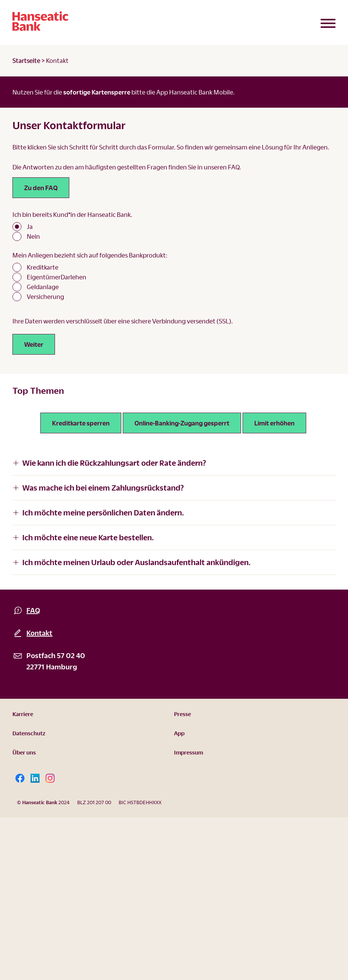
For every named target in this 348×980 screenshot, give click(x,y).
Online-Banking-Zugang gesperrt (182, 423)
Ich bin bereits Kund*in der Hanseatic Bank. (72, 214)
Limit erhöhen (274, 423)
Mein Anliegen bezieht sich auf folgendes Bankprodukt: (90, 255)
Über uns (24, 752)
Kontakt (39, 633)
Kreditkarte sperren (81, 423)
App (179, 733)
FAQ (33, 610)
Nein (33, 236)
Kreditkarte (43, 267)
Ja (30, 226)
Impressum (188, 752)
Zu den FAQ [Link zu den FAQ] (41, 188)
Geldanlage (43, 287)
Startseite (26, 60)
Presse (182, 714)
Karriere (23, 714)
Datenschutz (29, 733)
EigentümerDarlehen (56, 277)
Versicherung (45, 296)
